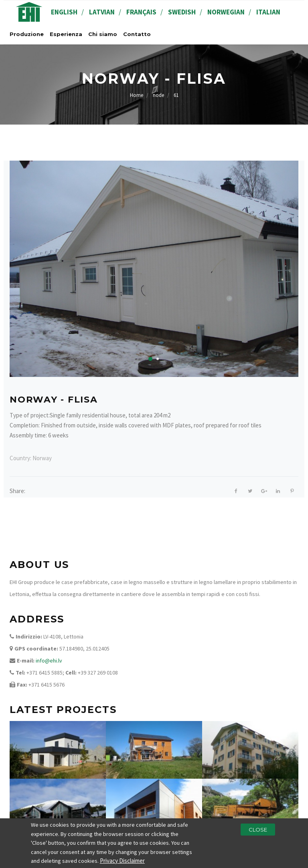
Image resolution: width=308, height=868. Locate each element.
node (158, 95)
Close (258, 830)
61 (176, 95)
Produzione (27, 34)
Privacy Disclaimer (122, 861)
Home (137, 95)
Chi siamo (103, 34)
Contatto (137, 34)
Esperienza (66, 34)
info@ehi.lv (49, 661)
